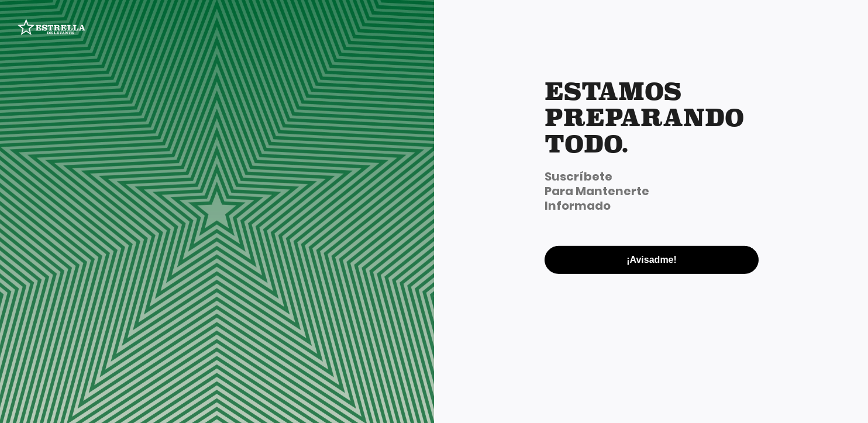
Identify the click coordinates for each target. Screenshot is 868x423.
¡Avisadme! (652, 259)
